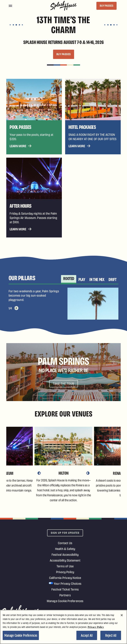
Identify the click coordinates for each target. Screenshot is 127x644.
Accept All (87, 636)
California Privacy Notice (65, 578)
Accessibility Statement (65, 560)
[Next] (88, 473)
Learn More (18, 146)
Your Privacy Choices (68, 584)
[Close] (122, 615)
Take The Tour (64, 384)
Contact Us (65, 543)
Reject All (111, 636)
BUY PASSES (106, 6)
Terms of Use (65, 566)
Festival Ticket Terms (65, 589)
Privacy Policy (65, 572)
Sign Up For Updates (65, 533)
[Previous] (39, 473)
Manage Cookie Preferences (65, 601)
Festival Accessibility (65, 555)
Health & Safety (65, 549)
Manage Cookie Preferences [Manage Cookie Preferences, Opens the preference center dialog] (21, 636)
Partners (65, 595)
